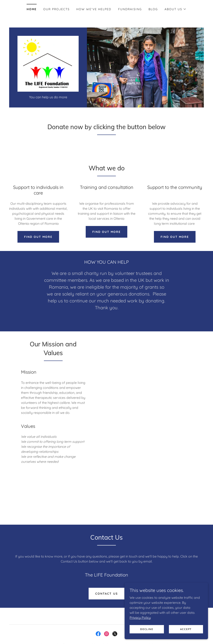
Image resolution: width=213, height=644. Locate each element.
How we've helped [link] (94, 9)
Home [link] (32, 9)
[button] (175, 9)
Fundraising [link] (130, 9)
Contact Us (106, 595)
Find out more (38, 238)
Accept (186, 629)
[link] (48, 64)
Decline (147, 629)
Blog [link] (153, 9)
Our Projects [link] (56, 9)
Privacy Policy (140, 617)
